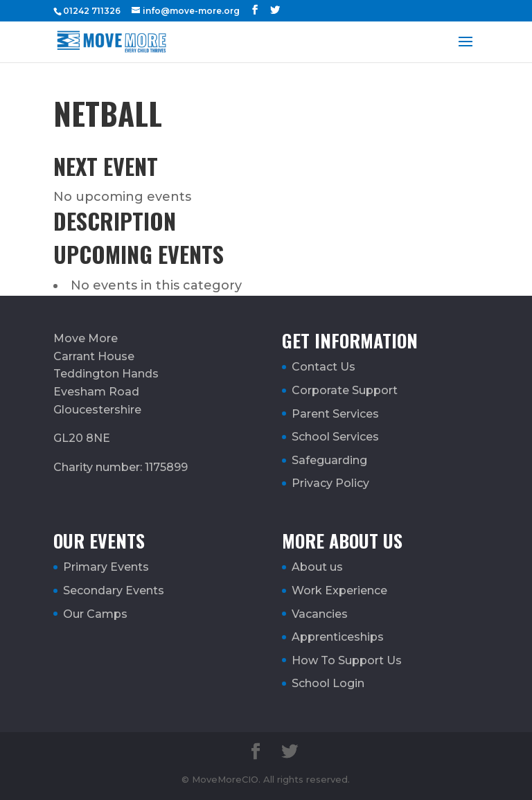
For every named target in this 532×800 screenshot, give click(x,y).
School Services (335, 437)
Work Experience (339, 590)
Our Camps (95, 614)
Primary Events (106, 567)
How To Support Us (347, 660)
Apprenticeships (338, 637)
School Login (328, 683)
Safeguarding (329, 460)
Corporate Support (345, 390)
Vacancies (320, 614)
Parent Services (335, 414)
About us (317, 567)
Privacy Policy (330, 483)
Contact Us (323, 367)
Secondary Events (114, 590)
